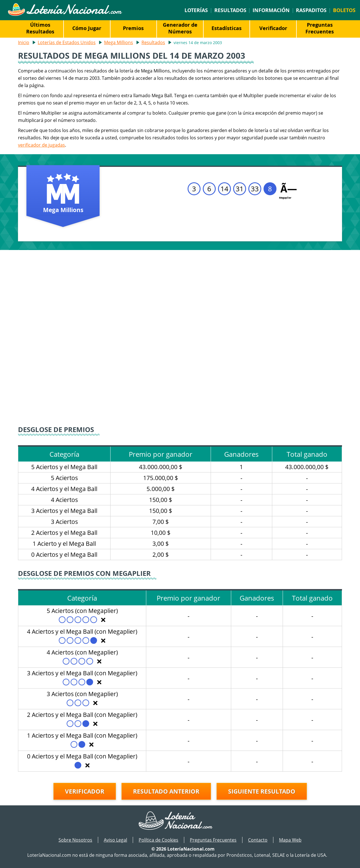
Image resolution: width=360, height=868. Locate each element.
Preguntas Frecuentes (320, 28)
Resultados (230, 10)
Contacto (258, 840)
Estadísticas (227, 28)
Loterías (196, 10)
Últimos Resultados (40, 28)
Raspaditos (311, 10)
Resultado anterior (166, 791)
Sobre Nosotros (75, 840)
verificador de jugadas (41, 145)
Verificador (273, 28)
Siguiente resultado (262, 791)
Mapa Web (290, 840)
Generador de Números (180, 28)
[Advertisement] (180, 292)
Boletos (344, 10)
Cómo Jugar (87, 28)
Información (271, 10)
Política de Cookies (158, 840)
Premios (133, 28)
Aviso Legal (115, 840)
